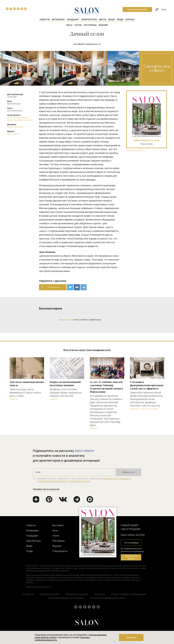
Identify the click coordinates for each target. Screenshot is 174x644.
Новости (45, 20)
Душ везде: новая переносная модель (27, 384)
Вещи (111, 20)
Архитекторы (89, 20)
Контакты (100, 594)
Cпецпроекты (60, 551)
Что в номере (131, 543)
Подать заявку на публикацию (129, 594)
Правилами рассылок (81, 481)
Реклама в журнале (77, 594)
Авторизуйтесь (65, 320)
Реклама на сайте (50, 594)
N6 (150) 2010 (13, 134)
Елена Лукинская (25, 120)
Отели (78, 25)
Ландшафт (73, 20)
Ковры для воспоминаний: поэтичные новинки (65, 384)
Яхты (69, 25)
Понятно (131, 638)
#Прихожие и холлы (149, 409)
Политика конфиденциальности (108, 598)
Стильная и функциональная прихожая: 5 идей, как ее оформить (147, 385)
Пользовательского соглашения (116, 479)
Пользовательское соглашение (66, 598)
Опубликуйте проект (137, 9)
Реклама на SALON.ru (136, 151)
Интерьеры (58, 20)
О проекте (28, 594)
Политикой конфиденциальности (53, 481)
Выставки (58, 525)
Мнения (103, 25)
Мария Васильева (15, 127)
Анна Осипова (13, 118)
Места (103, 20)
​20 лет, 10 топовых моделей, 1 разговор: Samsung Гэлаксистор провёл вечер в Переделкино (106, 387)
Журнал (130, 20)
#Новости (14, 399)
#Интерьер (134, 409)
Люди (120, 20)
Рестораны (90, 25)
